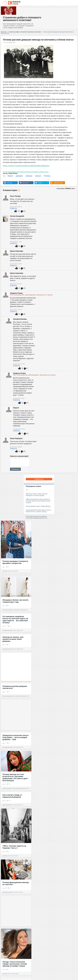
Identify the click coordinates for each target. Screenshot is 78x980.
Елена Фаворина (16, 438)
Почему (47, 176)
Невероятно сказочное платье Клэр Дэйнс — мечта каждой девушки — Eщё (15, 737)
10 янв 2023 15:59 (19, 429)
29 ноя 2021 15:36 (16, 264)
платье (38, 176)
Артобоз (5, 571)
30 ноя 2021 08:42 (16, 447)
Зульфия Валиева (20, 319)
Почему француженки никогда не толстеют (16, 883)
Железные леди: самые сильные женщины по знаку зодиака (37, 495)
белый (10, 176)
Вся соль (4, 32)
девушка (19, 176)
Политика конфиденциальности (36, 518)
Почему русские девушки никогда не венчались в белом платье (29, 172)
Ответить (14, 208)
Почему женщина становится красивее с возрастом (15, 562)
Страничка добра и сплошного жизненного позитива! (22, 19)
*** (27, 490)
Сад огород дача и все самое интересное (14, 696)
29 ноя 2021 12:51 (16, 242)
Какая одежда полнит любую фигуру (38, 506)
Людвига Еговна (16, 293)
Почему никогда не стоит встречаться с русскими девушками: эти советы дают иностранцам (15, 777)
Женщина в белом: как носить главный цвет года (15, 601)
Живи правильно (7, 805)
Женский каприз (7, 892)
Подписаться (39, 479)
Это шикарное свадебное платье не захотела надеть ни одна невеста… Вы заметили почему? (15, 619)
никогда (29, 176)
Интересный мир (7, 630)
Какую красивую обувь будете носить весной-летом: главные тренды (38, 511)
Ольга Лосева (15, 196)
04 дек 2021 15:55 (19, 364)
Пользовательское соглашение (36, 516)
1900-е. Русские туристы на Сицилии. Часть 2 (14, 847)
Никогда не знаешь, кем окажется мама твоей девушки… (13, 639)
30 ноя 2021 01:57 (16, 310)
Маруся (16, 408)
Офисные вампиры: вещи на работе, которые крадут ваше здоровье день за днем (38, 501)
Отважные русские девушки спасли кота (15, 687)
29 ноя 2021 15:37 (16, 284)
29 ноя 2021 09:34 (16, 207)
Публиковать (15, 469)
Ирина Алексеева (17, 251)
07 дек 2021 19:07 (19, 398)
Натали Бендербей (17, 216)
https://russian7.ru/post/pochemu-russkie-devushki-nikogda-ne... (26, 166)
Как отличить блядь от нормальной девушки (12, 796)
